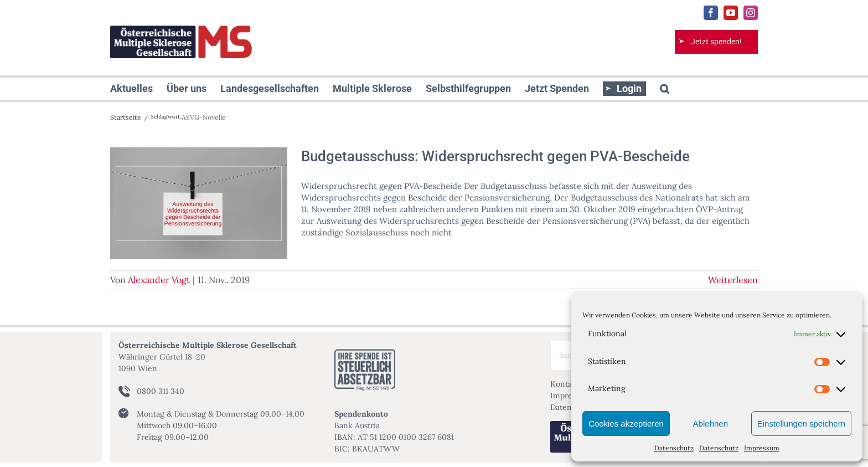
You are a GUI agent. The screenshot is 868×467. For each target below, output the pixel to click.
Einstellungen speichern (801, 424)
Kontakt (565, 384)
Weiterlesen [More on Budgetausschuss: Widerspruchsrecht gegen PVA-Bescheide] (733, 280)
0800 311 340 (161, 391)
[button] (665, 89)
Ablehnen (711, 424)
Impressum (762, 448)
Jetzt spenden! (716, 42)
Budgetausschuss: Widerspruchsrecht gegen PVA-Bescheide (495, 156)
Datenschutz (674, 448)
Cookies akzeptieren (626, 424)
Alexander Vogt (159, 280)
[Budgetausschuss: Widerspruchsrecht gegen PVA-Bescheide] (199, 203)
